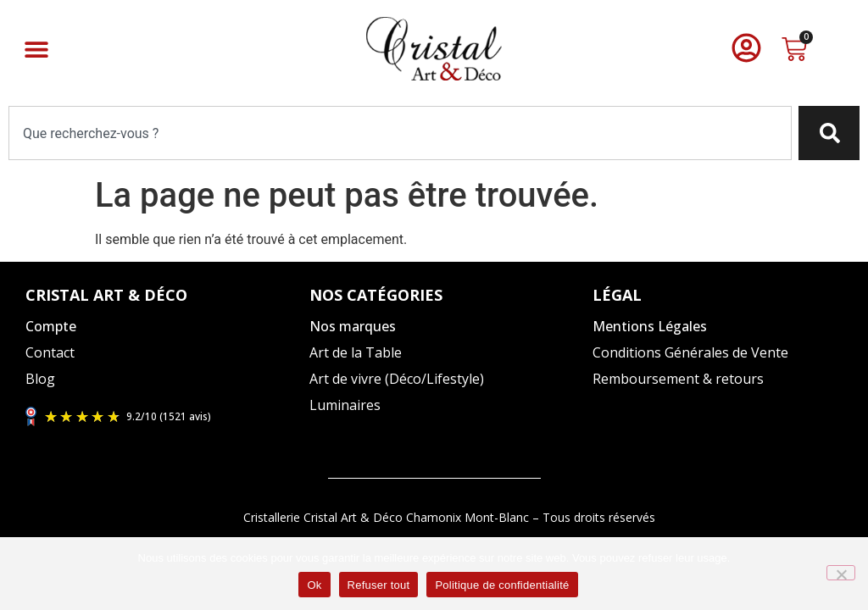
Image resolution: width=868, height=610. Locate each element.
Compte (51, 326)
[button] (36, 49)
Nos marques (353, 326)
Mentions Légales (650, 326)
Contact (50, 352)
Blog (40, 379)
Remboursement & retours (678, 379)
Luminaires (345, 405)
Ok (314, 585)
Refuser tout (379, 585)
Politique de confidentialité (502, 585)
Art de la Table (356, 352)
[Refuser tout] (841, 573)
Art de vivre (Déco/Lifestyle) (397, 379)
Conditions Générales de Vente (690, 352)
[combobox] (400, 133)
